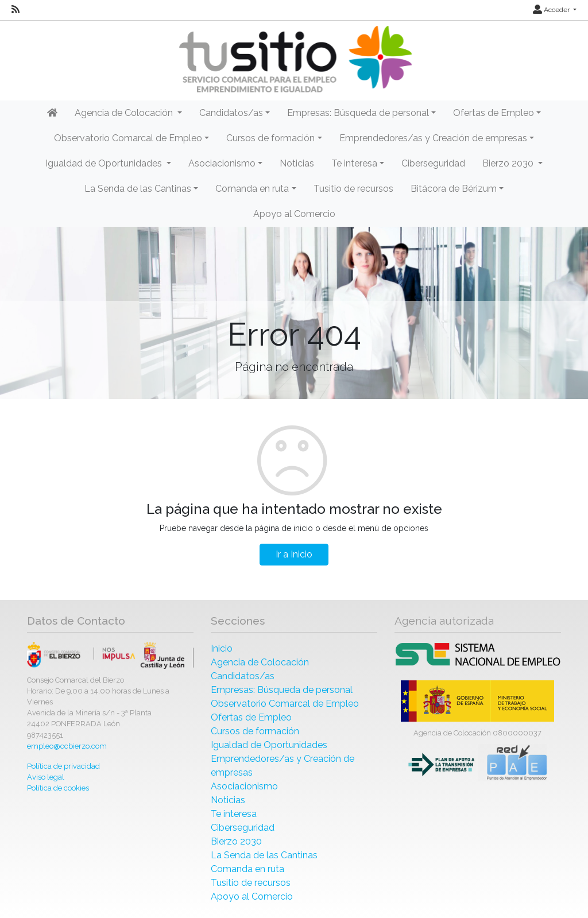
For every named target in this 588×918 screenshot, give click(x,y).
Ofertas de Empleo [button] (494, 113)
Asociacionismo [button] (222, 163)
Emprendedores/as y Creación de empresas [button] (433, 138)
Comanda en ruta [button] (252, 189)
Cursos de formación (255, 731)
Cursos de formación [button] (270, 138)
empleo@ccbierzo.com (67, 746)
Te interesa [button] (354, 163)
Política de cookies (58, 788)
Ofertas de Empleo (251, 717)
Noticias (297, 163)
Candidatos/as (243, 676)
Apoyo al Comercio (294, 214)
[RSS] (16, 10)
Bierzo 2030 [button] (509, 163)
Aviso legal (46, 777)
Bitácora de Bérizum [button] (454, 189)
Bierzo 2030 (236, 841)
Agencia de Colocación (260, 662)
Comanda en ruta (247, 869)
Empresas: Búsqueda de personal (282, 690)
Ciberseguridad (433, 163)
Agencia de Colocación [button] (125, 113)
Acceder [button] (552, 10)
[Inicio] (294, 59)
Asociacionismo (244, 786)
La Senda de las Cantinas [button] (138, 189)
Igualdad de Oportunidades (269, 745)
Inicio (222, 648)
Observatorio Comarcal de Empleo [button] (128, 138)
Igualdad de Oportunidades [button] (105, 163)
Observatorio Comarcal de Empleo (285, 704)
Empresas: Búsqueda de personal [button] (358, 113)
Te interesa (234, 814)
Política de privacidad (63, 766)
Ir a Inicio (294, 554)
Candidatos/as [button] (231, 113)
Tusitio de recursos (353, 189)
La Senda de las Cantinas (264, 855)
